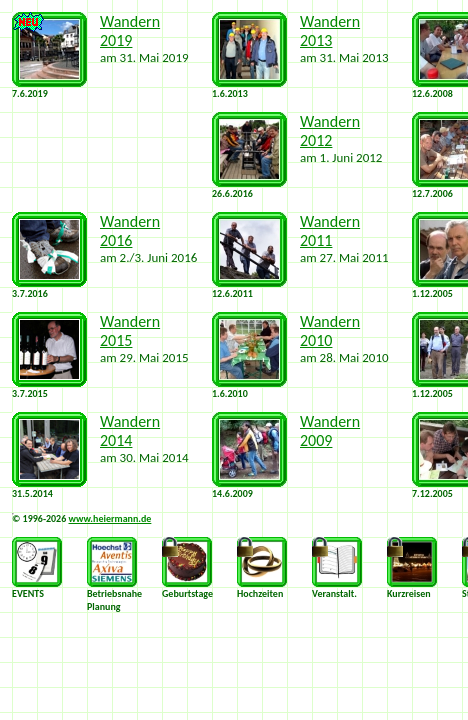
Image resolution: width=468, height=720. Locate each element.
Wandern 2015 (130, 331)
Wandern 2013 (330, 31)
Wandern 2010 (330, 331)
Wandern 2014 (130, 431)
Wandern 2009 (330, 431)
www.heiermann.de (109, 518)
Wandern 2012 (330, 131)
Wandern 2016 (130, 231)
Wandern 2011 (330, 231)
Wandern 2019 (130, 31)
